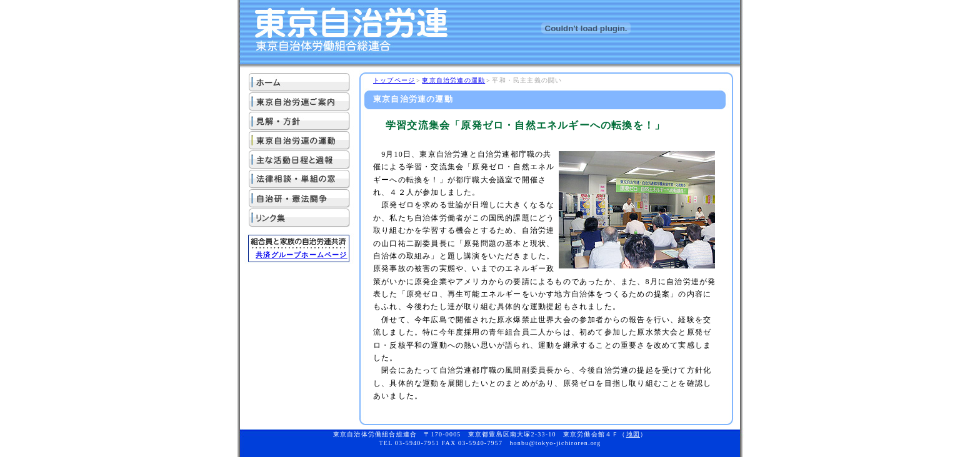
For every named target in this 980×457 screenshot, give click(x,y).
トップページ (394, 80)
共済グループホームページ (301, 255)
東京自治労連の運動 (453, 80)
